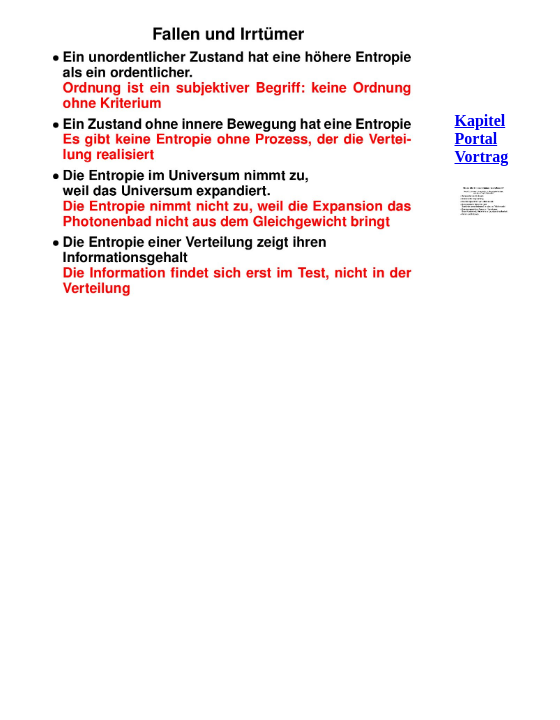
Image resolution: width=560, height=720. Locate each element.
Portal (476, 138)
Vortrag (482, 156)
